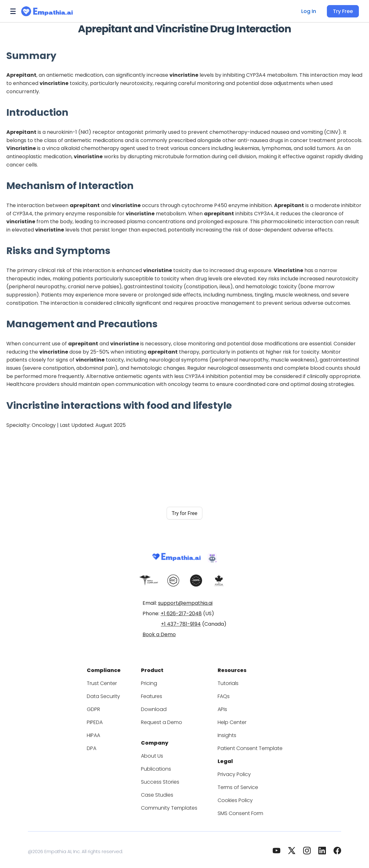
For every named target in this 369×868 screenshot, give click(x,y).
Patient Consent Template (245, 746)
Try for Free (185, 513)
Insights (225, 733)
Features (155, 694)
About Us (156, 752)
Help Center (229, 720)
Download (156, 707)
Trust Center (109, 681)
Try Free (344, 11)
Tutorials (226, 681)
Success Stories (163, 778)
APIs (221, 707)
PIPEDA (104, 720)
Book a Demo (159, 634)
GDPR (102, 707)
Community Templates (171, 804)
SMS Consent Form (238, 809)
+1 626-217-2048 (181, 613)
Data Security (110, 694)
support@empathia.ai (185, 603)
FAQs (222, 694)
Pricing (153, 681)
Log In (311, 11)
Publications (159, 765)
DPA (100, 746)
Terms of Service (235, 783)
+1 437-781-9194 (181, 624)
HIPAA (103, 733)
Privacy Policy (231, 770)
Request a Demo (164, 720)
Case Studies (160, 791)
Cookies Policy (232, 796)
